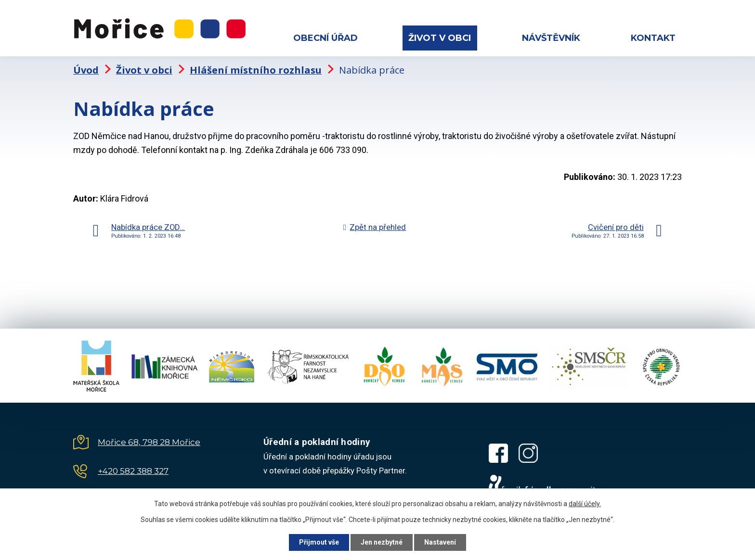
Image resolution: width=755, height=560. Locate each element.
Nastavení (440, 542)
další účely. (585, 504)
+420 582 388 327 (133, 471)
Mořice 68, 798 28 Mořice (149, 442)
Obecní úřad (325, 38)
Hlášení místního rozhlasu (256, 70)
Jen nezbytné (382, 542)
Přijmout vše (319, 542)
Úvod (86, 70)
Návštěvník (551, 38)
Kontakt (653, 38)
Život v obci (440, 38)
